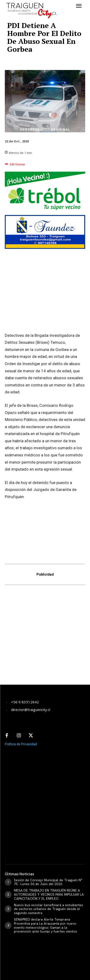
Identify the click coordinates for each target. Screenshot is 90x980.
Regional (61, 129)
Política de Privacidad (21, 744)
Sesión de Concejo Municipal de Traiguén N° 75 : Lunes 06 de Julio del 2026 (48, 882)
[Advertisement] (45, 638)
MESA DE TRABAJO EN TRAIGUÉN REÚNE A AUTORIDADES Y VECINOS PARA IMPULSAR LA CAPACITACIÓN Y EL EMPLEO (49, 894)
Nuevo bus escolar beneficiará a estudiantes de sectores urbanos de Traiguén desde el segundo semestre (48, 909)
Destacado (31, 129)
